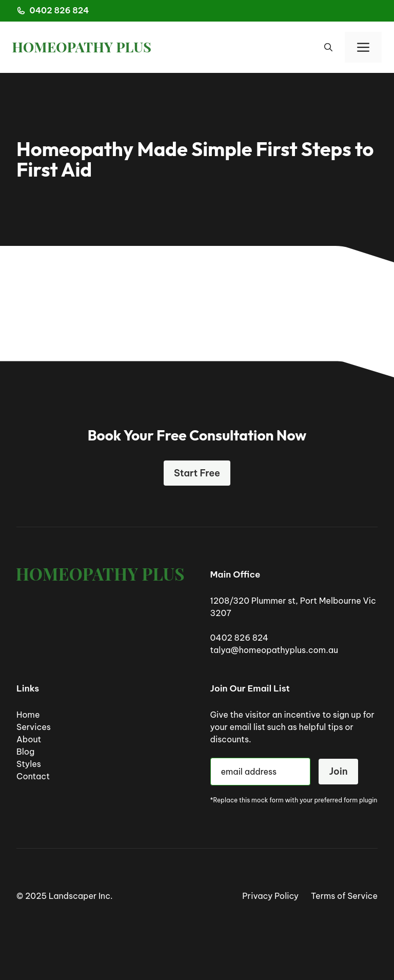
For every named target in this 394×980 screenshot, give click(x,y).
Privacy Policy (270, 896)
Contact (33, 776)
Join (338, 771)
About (29, 739)
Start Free (197, 473)
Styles (29, 764)
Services (34, 727)
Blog (25, 752)
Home (28, 715)
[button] (328, 47)
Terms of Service (344, 896)
